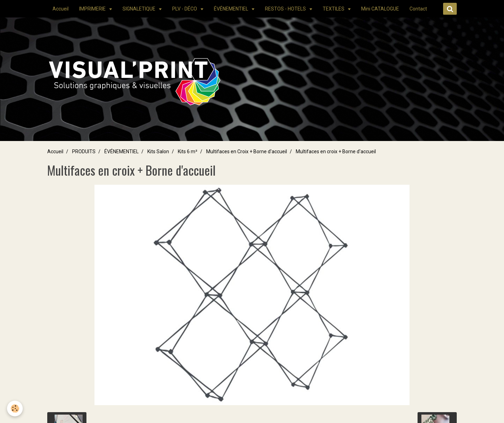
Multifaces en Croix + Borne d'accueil (247, 151)
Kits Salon (158, 151)
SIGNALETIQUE (139, 9)
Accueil (61, 9)
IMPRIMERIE (93, 9)
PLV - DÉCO (185, 9)
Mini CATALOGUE (380, 9)
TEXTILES (334, 9)
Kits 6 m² (188, 151)
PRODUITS (84, 151)
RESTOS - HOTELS (286, 9)
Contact (418, 9)
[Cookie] (15, 408)
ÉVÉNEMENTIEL (232, 9)
